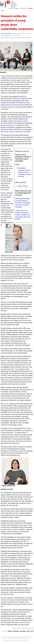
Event (32, 631)
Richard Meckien (7, 34)
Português (30, 8)
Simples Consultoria (23, 641)
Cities (28, 631)
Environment (16, 631)
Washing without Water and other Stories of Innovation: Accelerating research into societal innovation (23, 203)
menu (3, 11)
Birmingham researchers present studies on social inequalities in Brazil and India (24, 172)
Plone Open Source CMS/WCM (11, 637)
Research (10, 631)
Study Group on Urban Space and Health (17, 132)
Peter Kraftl (4, 195)
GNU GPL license (26, 638)
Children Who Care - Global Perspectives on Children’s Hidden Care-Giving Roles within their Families (23, 215)
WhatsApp (23, 8)
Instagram (17, 8)
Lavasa (11, 600)
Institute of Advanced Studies (23, 98)
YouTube (11, 8)
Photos (25, 186)
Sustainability (23, 631)
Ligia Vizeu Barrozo (9, 125)
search (32, 11)
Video (20, 186)
